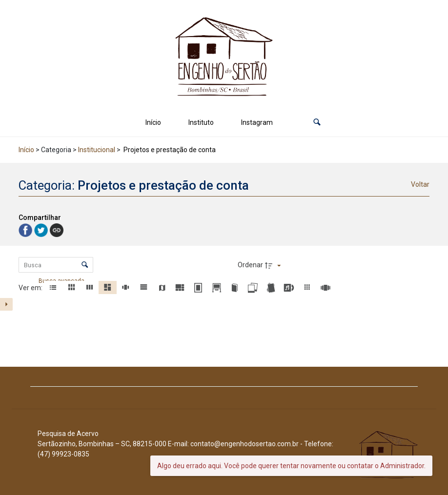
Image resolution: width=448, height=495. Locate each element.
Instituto (201, 122)
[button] (317, 123)
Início (153, 122)
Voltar (420, 184)
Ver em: (31, 288)
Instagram (257, 122)
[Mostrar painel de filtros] (6, 304)
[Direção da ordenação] (274, 265)
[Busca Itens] (56, 265)
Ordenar (250, 265)
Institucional (97, 150)
